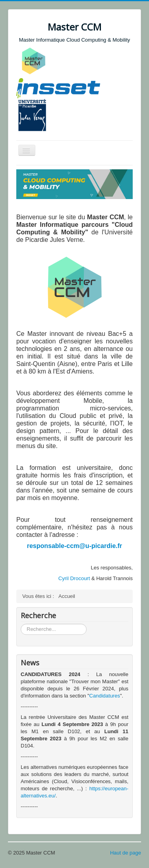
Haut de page (126, 853)
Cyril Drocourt (74, 578)
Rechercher (21, 624)
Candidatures (105, 696)
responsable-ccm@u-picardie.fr (75, 546)
